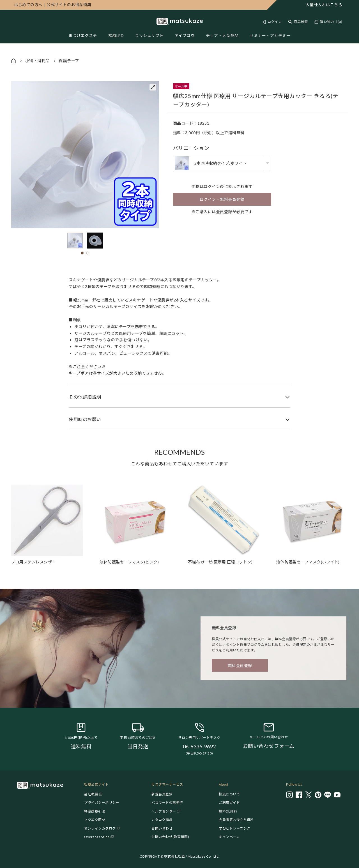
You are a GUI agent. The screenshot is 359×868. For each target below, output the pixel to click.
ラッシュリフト (149, 35)
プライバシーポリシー (102, 803)
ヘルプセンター (164, 811)
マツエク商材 (95, 820)
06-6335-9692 (199, 746)
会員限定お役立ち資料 (236, 820)
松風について (229, 794)
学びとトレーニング (235, 828)
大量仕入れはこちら (324, 5)
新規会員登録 (162, 794)
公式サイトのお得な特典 (53, 5)
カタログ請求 (162, 820)
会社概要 (91, 794)
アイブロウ (185, 35)
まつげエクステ (83, 35)
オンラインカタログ (100, 828)
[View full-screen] (153, 87)
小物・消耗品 (37, 61)
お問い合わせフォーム (269, 746)
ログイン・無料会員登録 (222, 199)
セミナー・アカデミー (270, 35)
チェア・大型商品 (222, 35)
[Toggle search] (298, 22)
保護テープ (69, 61)
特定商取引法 (95, 811)
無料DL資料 (228, 811)
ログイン (275, 22)
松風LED (116, 35)
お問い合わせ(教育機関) (170, 837)
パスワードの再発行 (167, 803)
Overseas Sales (97, 837)
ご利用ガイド (229, 803)
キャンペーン (229, 837)
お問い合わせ (162, 828)
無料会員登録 (240, 666)
